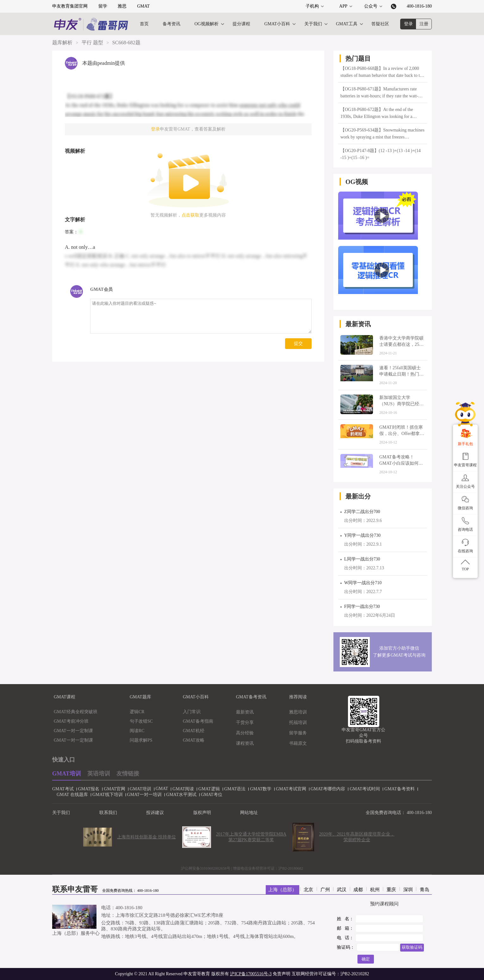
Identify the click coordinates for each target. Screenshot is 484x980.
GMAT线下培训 (105, 795)
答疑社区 (380, 24)
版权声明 (202, 813)
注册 (424, 24)
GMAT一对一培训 (142, 795)
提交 (298, 343)
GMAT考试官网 (289, 789)
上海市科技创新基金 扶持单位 (146, 837)
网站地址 (249, 813)
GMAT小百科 (277, 24)
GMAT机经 (194, 731)
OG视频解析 (207, 24)
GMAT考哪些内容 (326, 789)
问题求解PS (141, 740)
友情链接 (128, 774)
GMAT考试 (61, 789)
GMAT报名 (87, 789)
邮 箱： (345, 928)
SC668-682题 (126, 43)
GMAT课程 (65, 697)
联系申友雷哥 (75, 889)
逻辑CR (137, 712)
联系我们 (108, 813)
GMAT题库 (140, 697)
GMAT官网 (112, 789)
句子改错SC (141, 721)
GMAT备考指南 (198, 721)
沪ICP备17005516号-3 (251, 974)
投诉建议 (155, 813)
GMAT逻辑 (207, 789)
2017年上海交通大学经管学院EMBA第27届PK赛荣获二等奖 (251, 837)
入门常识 (192, 712)
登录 (408, 24)
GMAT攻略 (194, 740)
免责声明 (282, 974)
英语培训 (99, 774)
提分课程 (241, 24)
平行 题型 (92, 43)
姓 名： (345, 919)
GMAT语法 (233, 789)
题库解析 (62, 43)
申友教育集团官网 (70, 6)
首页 (144, 24)
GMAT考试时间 (363, 789)
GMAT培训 (67, 774)
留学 (103, 6)
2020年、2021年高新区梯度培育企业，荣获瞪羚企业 (357, 837)
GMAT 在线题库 (70, 795)
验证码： (346, 947)
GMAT (144, 6)
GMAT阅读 (181, 789)
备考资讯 (171, 24)
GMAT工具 (347, 24)
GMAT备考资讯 (251, 697)
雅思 (122, 6)
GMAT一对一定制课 (73, 731)
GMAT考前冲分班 (71, 721)
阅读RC (137, 731)
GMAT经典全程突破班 (76, 712)
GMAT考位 (209, 795)
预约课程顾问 (384, 904)
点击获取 (190, 215)
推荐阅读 (298, 697)
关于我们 (313, 24)
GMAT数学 (258, 789)
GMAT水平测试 (179, 795)
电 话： (345, 938)
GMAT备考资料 (397, 789)
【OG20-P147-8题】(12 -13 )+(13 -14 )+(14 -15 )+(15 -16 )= (381, 154)
